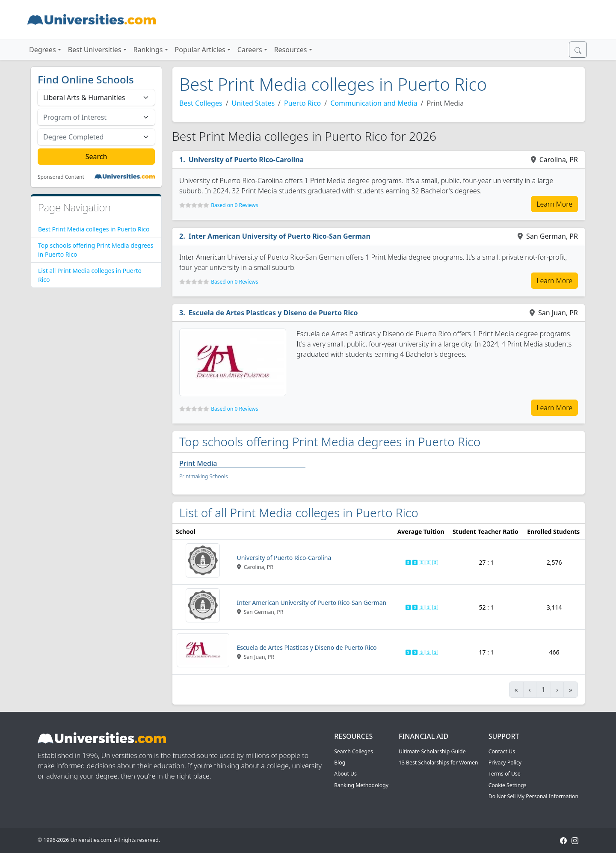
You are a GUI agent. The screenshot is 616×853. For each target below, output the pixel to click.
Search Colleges (354, 751)
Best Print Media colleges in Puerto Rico (94, 229)
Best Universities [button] (95, 50)
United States (253, 103)
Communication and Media (374, 103)
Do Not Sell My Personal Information (533, 796)
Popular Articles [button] (200, 50)
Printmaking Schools (203, 476)
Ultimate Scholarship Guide (432, 751)
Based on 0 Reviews (234, 205)
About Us (345, 774)
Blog (340, 763)
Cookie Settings (508, 785)
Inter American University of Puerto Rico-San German (280, 236)
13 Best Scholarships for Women (438, 763)
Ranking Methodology (361, 785)
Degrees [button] (43, 50)
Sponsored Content (61, 177)
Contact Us (502, 751)
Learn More (554, 204)
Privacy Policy (505, 763)
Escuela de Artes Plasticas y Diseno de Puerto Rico (273, 313)
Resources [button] (291, 50)
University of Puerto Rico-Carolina (246, 160)
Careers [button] (250, 50)
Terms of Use (505, 774)
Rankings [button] (148, 50)
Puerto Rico (302, 103)
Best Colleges (201, 103)
